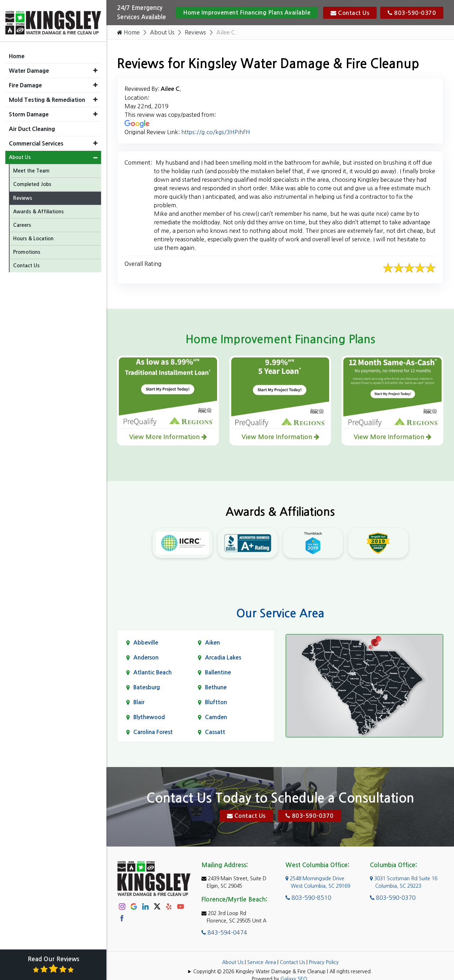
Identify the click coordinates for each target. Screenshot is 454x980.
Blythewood (149, 717)
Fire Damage (25, 82)
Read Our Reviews (53, 965)
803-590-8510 (308, 898)
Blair (139, 702)
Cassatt (215, 732)
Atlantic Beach (153, 672)
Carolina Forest (153, 732)
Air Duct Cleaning (32, 125)
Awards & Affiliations (38, 208)
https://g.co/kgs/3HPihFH (216, 132)
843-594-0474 (224, 932)
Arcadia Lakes (223, 658)
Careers (22, 221)
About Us (162, 32)
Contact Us (350, 13)
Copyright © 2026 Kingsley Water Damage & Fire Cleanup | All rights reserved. (283, 971)
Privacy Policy (324, 962)
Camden (216, 717)
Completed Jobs (32, 181)
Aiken (212, 643)
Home (128, 32)
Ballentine (218, 672)
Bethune (216, 687)
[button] (95, 67)
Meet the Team (31, 167)
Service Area (262, 962)
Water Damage (29, 67)
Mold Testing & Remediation (47, 96)
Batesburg (147, 687)
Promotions (27, 248)
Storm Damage (29, 111)
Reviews (196, 32)
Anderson (146, 658)
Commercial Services (36, 140)
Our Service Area (280, 613)
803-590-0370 (412, 13)
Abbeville (146, 643)
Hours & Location (33, 235)
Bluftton (216, 702)
